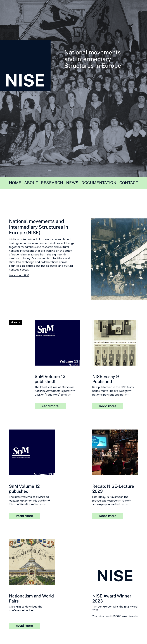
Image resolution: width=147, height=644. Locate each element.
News (72, 183)
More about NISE (19, 275)
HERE (18, 607)
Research (52, 183)
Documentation (99, 183)
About (31, 183)
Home (15, 183)
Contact (129, 183)
